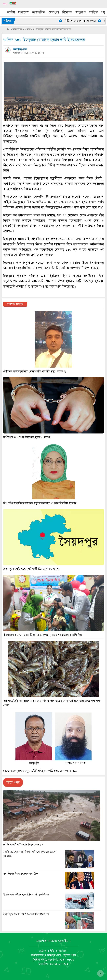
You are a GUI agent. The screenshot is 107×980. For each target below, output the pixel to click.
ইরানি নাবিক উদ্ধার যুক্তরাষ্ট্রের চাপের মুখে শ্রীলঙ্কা (26, 894)
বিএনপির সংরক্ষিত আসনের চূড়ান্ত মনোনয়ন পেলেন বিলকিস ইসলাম (40, 503)
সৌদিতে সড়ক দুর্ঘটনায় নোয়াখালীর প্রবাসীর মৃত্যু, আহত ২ (34, 371)
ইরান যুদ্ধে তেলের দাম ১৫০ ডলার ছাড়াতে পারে (26, 914)
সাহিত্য (94, 12)
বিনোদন (67, 12)
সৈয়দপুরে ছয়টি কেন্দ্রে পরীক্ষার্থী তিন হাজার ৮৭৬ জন (32, 569)
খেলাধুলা (54, 12)
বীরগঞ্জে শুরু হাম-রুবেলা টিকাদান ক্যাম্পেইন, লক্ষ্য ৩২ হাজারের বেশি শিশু (43, 635)
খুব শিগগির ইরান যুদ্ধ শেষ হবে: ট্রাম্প (21, 874)
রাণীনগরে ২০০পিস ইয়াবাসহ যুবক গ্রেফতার (27, 437)
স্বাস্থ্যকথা (81, 12)
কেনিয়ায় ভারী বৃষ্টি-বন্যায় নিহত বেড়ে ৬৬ (23, 845)
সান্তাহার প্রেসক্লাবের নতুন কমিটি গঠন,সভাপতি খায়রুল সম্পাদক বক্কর (40, 771)
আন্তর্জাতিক (39, 12)
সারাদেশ (23, 12)
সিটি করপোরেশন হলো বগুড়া (81, 21)
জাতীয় (11, 12)
